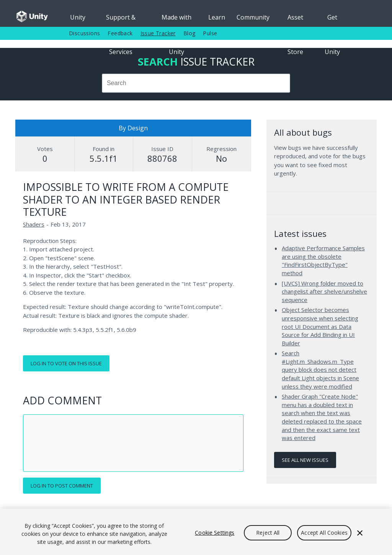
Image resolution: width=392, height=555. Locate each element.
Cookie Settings (215, 533)
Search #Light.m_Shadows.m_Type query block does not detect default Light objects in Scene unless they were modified (320, 369)
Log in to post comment (62, 486)
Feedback (120, 33)
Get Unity (332, 20)
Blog (189, 33)
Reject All (268, 533)
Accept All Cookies (324, 533)
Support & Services (121, 20)
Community (253, 17)
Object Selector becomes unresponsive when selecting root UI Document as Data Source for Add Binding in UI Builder (320, 326)
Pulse (210, 33)
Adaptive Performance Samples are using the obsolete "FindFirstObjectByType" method (323, 260)
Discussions (84, 33)
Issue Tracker (158, 33)
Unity (78, 17)
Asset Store (295, 20)
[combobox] (196, 83)
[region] (196, 532)
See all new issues (305, 460)
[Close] (360, 533)
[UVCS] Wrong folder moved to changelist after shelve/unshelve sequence (324, 291)
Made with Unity (176, 20)
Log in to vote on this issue (66, 363)
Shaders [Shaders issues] (34, 224)
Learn (217, 17)
